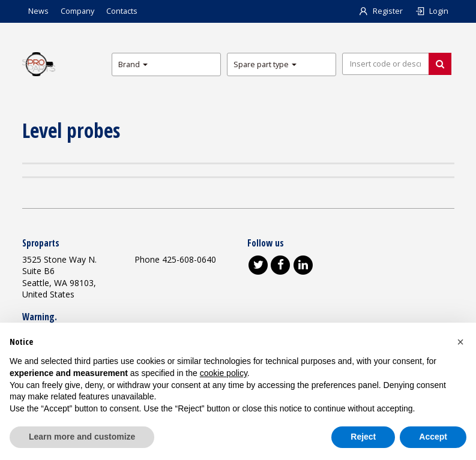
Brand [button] (133, 64)
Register (381, 11)
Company (77, 11)
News (38, 11)
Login (432, 11)
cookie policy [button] (224, 373)
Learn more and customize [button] (82, 437)
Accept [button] (433, 437)
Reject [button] (363, 437)
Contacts (122, 11)
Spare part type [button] (265, 64)
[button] (460, 342)
